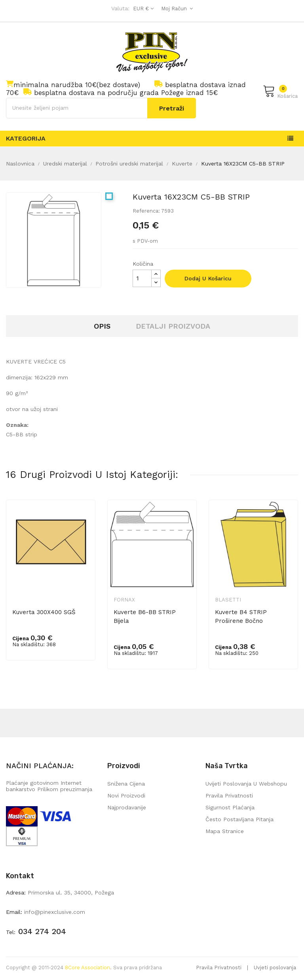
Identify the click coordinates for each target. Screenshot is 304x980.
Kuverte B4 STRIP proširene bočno (241, 617)
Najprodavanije (127, 807)
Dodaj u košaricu (208, 278)
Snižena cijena (126, 784)
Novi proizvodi (126, 795)
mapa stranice (225, 831)
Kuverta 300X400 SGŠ (44, 612)
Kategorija (26, 138)
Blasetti (228, 600)
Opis (102, 326)
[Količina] (142, 278)
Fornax (124, 600)
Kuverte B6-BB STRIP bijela (145, 617)
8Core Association (87, 968)
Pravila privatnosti (229, 795)
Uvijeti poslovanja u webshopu (246, 784)
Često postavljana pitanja (239, 819)
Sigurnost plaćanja (230, 807)
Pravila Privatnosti (219, 968)
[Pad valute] (142, 9)
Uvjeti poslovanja (275, 968)
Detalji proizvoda (173, 326)
